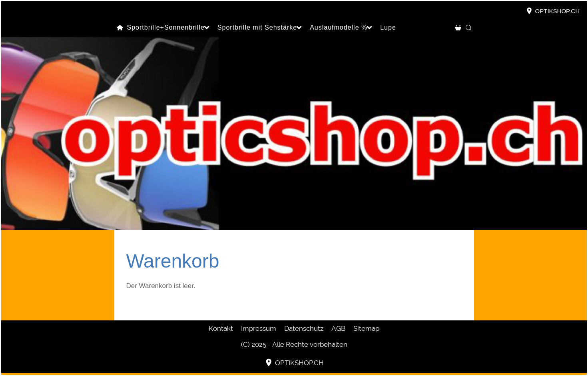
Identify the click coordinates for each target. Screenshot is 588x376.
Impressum (259, 328)
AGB (338, 328)
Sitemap (366, 328)
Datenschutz (304, 328)
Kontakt (221, 328)
